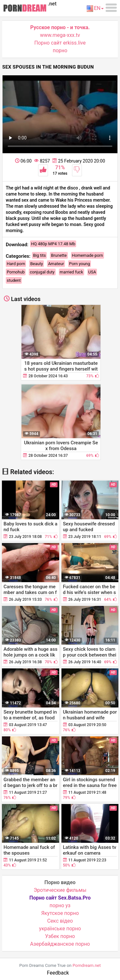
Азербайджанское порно (60, 944)
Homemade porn (88, 255)
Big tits (39, 255)
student (14, 280)
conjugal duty (42, 272)
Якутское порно (60, 913)
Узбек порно (60, 936)
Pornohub (16, 272)
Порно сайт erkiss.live (60, 43)
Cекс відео (60, 921)
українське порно (60, 929)
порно (60, 50)
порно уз (60, 905)
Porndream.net (87, 965)
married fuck (72, 272)
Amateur (56, 264)
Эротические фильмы (60, 890)
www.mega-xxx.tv (60, 35)
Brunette (59, 255)
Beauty (36, 264)
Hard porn (16, 264)
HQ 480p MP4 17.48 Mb (53, 244)
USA (92, 272)
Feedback (58, 973)
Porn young (80, 264)
